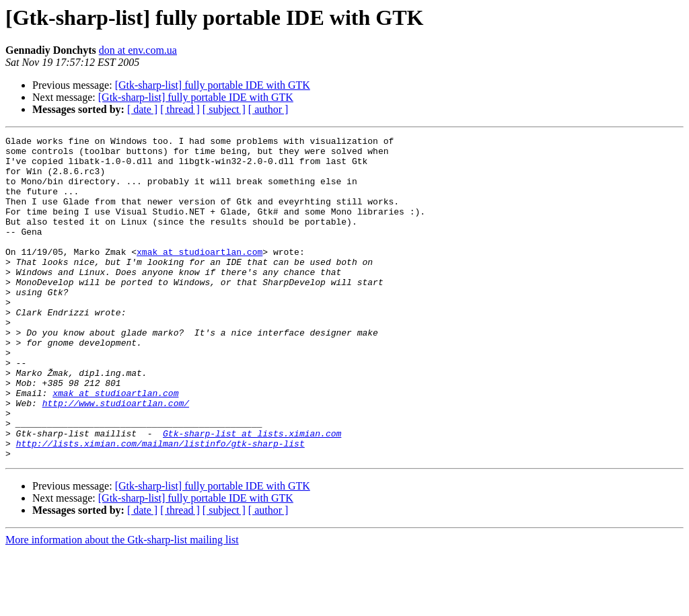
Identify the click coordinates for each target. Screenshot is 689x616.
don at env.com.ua (138, 50)
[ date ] (142, 109)
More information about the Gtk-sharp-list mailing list (122, 604)
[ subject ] (224, 109)
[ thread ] (180, 109)
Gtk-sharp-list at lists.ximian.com (252, 494)
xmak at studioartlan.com (200, 276)
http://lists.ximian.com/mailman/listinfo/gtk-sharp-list (160, 506)
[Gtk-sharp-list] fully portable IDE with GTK (213, 85)
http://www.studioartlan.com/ (116, 457)
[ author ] (268, 109)
